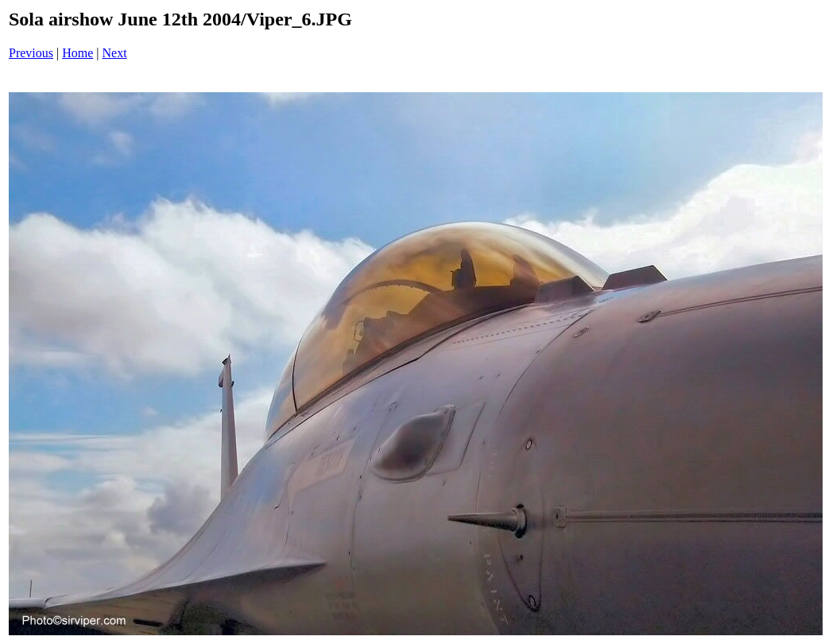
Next (115, 53)
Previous (31, 53)
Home (77, 53)
